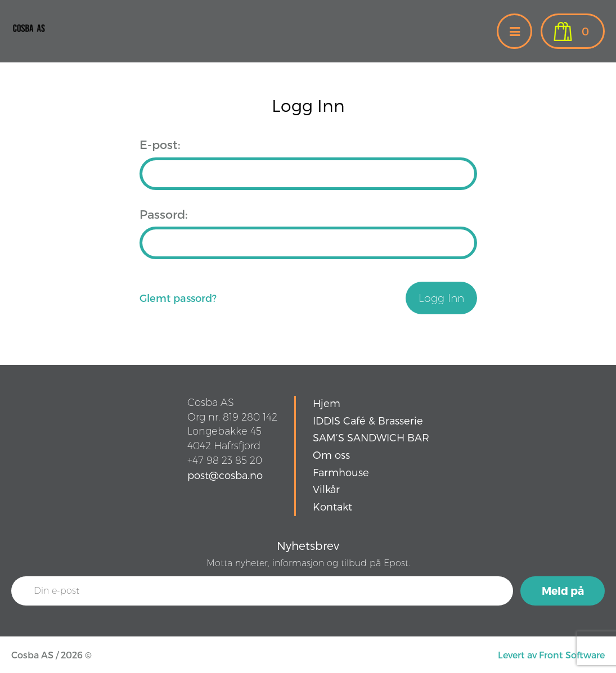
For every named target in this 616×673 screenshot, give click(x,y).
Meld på (563, 591)
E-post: (160, 144)
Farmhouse (341, 472)
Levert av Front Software (551, 655)
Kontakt (332, 506)
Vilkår (326, 489)
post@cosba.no (225, 475)
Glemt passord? (178, 298)
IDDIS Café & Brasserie (368, 420)
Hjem (327, 403)
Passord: (163, 214)
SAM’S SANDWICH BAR (371, 437)
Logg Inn (441, 298)
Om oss (331, 455)
